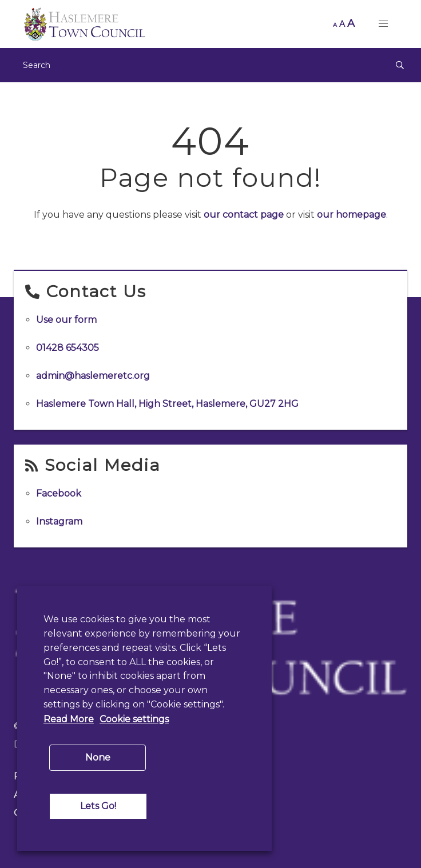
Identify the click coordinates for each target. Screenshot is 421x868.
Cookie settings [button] (134, 719)
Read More (69, 719)
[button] (383, 24)
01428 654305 (67, 348)
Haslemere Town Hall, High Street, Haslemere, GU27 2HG (167, 404)
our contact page (244, 215)
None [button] (98, 757)
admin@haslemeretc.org (93, 376)
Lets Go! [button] (98, 806)
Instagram (59, 521)
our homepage (352, 215)
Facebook (59, 493)
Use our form (66, 320)
